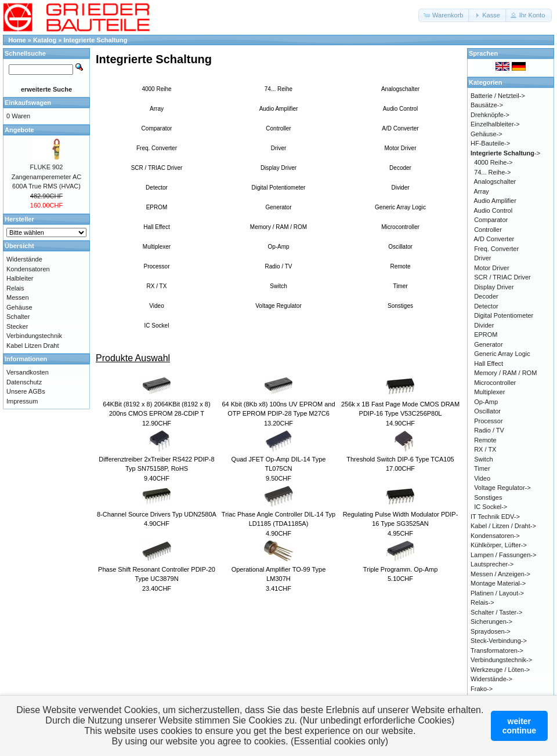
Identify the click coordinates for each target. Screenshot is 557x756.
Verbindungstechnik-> (501, 660)
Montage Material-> (498, 583)
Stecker (17, 326)
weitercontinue (519, 726)
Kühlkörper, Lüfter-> (499, 545)
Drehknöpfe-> (490, 115)
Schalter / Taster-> (496, 612)
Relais (15, 288)
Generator (278, 207)
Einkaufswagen (28, 103)
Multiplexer (157, 247)
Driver (279, 148)
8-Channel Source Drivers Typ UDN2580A (157, 514)
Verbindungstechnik (34, 336)
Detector (157, 188)
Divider (400, 188)
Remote (400, 266)
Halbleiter (20, 278)
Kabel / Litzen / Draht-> (503, 526)
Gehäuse (19, 307)
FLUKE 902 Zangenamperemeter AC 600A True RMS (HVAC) (46, 177)
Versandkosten (28, 372)
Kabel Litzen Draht (33, 346)
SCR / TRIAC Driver (157, 168)
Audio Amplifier (279, 109)
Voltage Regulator (278, 306)
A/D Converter (400, 128)
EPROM (157, 207)
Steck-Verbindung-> (499, 641)
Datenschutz (24, 382)
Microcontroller (400, 227)
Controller (278, 128)
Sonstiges (400, 306)
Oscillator (400, 247)
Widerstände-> (491, 679)
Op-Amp (278, 247)
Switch (278, 286)
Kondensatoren (28, 269)
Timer (400, 286)
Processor (156, 266)
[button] (444, 15)
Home (17, 40)
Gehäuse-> (487, 134)
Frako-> (482, 689)
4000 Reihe (156, 89)
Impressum (22, 401)
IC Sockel (157, 326)
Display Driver (278, 168)
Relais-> (482, 602)
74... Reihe (278, 89)
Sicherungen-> (491, 621)
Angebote (19, 130)
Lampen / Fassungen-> (503, 555)
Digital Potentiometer (279, 188)
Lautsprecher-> (492, 564)
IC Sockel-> (491, 507)
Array (157, 109)
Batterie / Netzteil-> (498, 96)
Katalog (45, 40)
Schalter (18, 317)
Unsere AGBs (26, 391)
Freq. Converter (157, 148)
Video (156, 306)
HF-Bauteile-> (490, 143)
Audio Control (401, 109)
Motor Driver (400, 148)
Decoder (400, 168)
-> (505, 153)
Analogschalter (400, 89)
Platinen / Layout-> (497, 593)
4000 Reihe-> (493, 162)
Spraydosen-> (491, 631)
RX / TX (157, 286)
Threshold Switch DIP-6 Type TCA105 (400, 459)
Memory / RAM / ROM (278, 227)
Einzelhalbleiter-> (495, 124)
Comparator (157, 128)
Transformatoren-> (497, 650)
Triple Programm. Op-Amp (401, 569)
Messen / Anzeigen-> (500, 574)
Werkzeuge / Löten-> (500, 670)
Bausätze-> (487, 105)
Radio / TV (278, 266)
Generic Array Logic (400, 207)
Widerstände (24, 259)
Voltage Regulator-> (502, 488)
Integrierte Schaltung (96, 40)
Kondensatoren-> (495, 536)
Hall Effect (156, 227)
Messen (18, 297)
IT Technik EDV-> (495, 517)
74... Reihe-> (492, 172)
